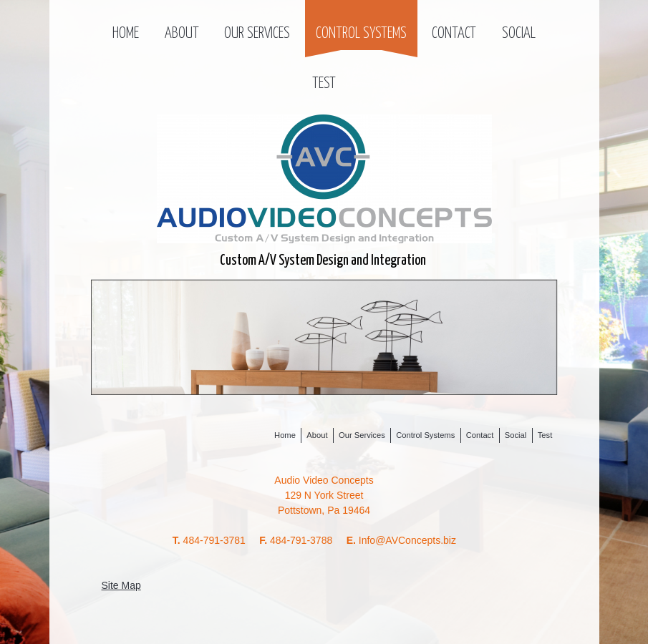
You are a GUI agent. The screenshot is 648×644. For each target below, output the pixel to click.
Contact (454, 34)
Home (126, 34)
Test (324, 84)
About (182, 34)
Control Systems (361, 34)
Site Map (121, 585)
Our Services (257, 34)
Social (519, 34)
